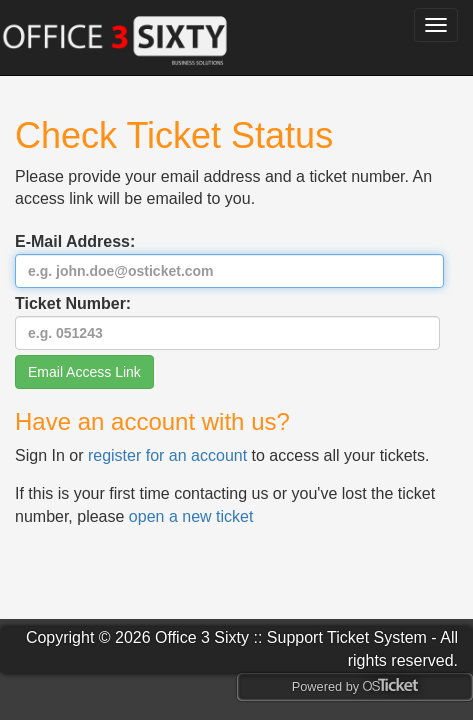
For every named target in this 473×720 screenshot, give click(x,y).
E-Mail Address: (229, 260)
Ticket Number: (227, 322)
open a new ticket (191, 516)
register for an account (170, 455)
